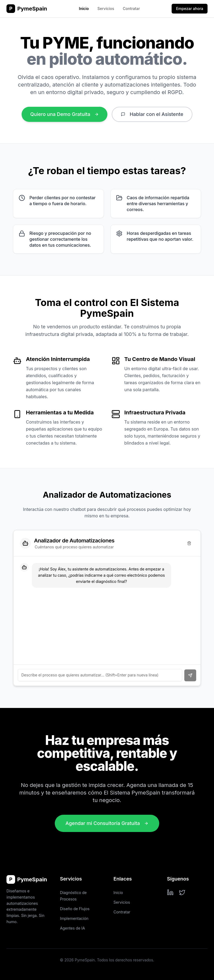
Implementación (74, 918)
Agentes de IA (72, 928)
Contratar (131, 8)
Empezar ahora (190, 8)
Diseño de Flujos (75, 909)
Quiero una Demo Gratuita (64, 114)
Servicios (106, 8)
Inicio (84, 8)
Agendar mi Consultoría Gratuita (107, 823)
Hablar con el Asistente (152, 114)
